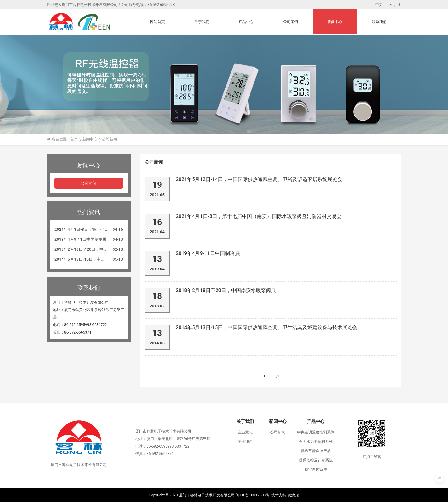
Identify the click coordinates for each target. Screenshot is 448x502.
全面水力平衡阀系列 (316, 442)
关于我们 (202, 22)
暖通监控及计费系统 (316, 460)
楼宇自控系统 (316, 470)
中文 (379, 5)
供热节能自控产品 (316, 451)
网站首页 (157, 22)
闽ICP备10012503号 (253, 495)
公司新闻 (89, 183)
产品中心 (246, 22)
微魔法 (294, 495)
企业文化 (245, 432)
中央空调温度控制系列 (316, 432)
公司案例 (291, 22)
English (395, 5)
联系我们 (379, 22)
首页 (74, 139)
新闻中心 (335, 22)
